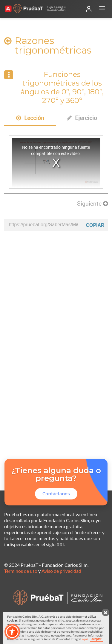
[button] (12, 632)
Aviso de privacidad (61, 571)
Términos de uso (21, 571)
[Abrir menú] (102, 9)
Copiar (95, 225)
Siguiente (92, 203)
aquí (85, 639)
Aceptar (96, 639)
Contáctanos (56, 494)
